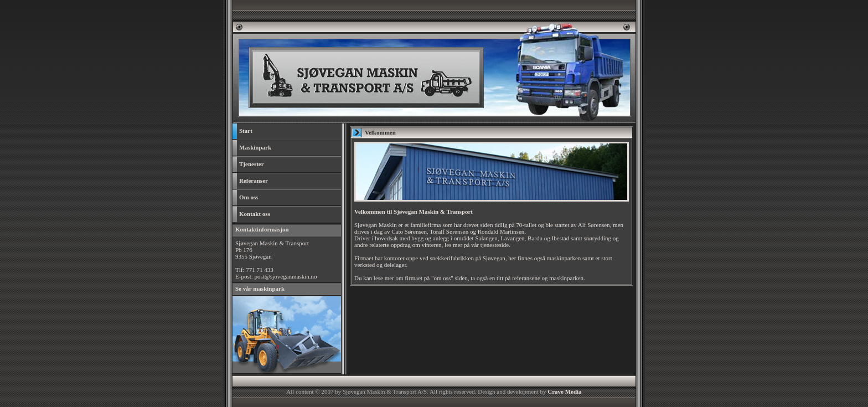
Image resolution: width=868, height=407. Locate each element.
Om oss (246, 198)
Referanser (250, 181)
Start (242, 131)
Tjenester (248, 164)
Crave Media (564, 391)
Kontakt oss (251, 214)
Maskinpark (252, 148)
